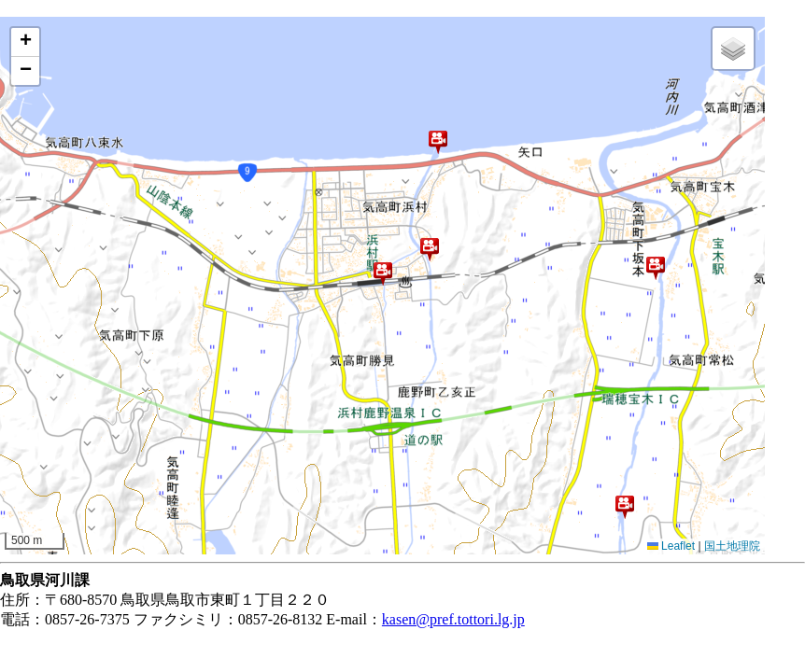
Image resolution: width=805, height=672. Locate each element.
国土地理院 (732, 546)
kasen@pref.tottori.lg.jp (453, 619)
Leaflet (671, 546)
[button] (438, 142)
